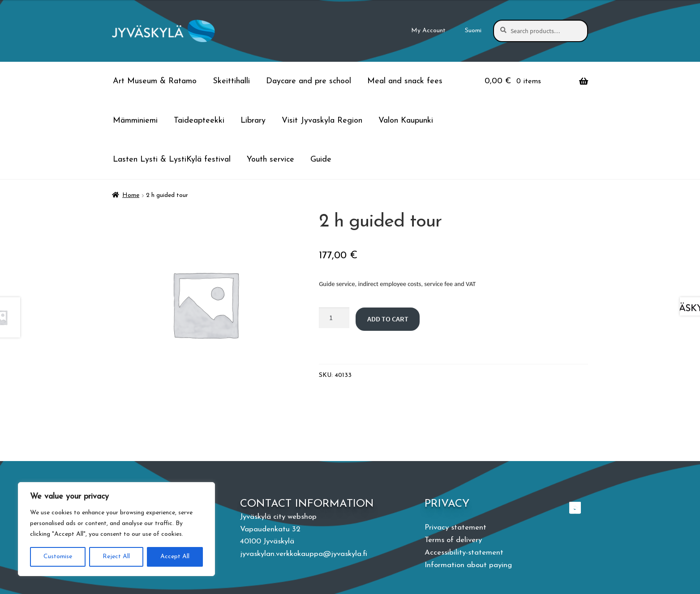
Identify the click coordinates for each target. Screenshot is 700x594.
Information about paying (468, 565)
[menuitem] (473, 31)
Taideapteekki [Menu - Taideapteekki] (199, 121)
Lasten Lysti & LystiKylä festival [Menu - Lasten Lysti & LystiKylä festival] (172, 160)
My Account (428, 31)
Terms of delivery (453, 540)
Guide (321, 160)
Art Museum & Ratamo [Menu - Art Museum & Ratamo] (155, 81)
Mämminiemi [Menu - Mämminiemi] (135, 121)
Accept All (175, 557)
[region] (116, 529)
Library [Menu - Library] (253, 121)
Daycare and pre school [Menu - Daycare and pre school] (309, 81)
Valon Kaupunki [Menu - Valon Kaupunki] (406, 121)
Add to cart (388, 319)
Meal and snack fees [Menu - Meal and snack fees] (405, 81)
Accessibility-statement (464, 553)
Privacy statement (455, 528)
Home (131, 195)
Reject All (116, 557)
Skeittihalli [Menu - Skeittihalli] (231, 81)
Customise (58, 557)
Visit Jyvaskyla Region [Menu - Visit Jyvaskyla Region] (322, 121)
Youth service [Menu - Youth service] (271, 160)
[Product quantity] (334, 318)
